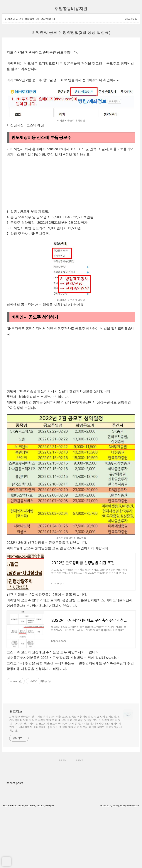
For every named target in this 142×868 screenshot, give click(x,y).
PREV (62, 812)
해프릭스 (16, 763)
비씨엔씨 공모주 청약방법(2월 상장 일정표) (30, 19)
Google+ (50, 857)
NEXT (79, 812)
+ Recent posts (13, 835)
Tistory (116, 857)
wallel (136, 857)
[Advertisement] (71, 72)
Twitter (21, 857)
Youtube (40, 857)
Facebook (30, 857)
